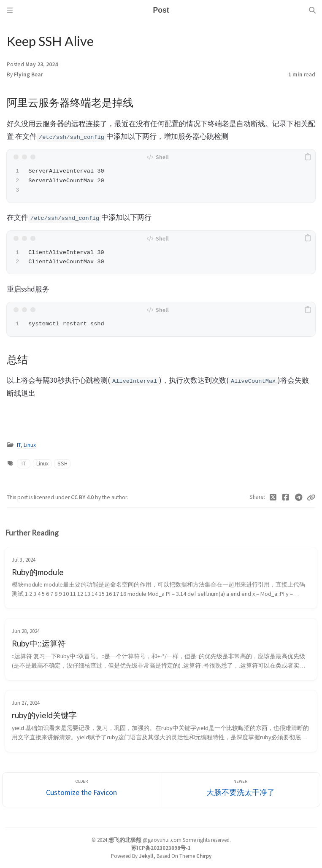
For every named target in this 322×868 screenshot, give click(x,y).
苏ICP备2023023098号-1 (161, 848)
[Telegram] (299, 498)
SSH (62, 464)
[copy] (308, 157)
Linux (30, 445)
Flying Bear (28, 74)
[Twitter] (273, 498)
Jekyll (146, 856)
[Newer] (241, 790)
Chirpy (204, 856)
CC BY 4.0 (83, 497)
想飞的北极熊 (125, 840)
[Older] (82, 790)
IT (19, 445)
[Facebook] (286, 498)
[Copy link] (311, 498)
